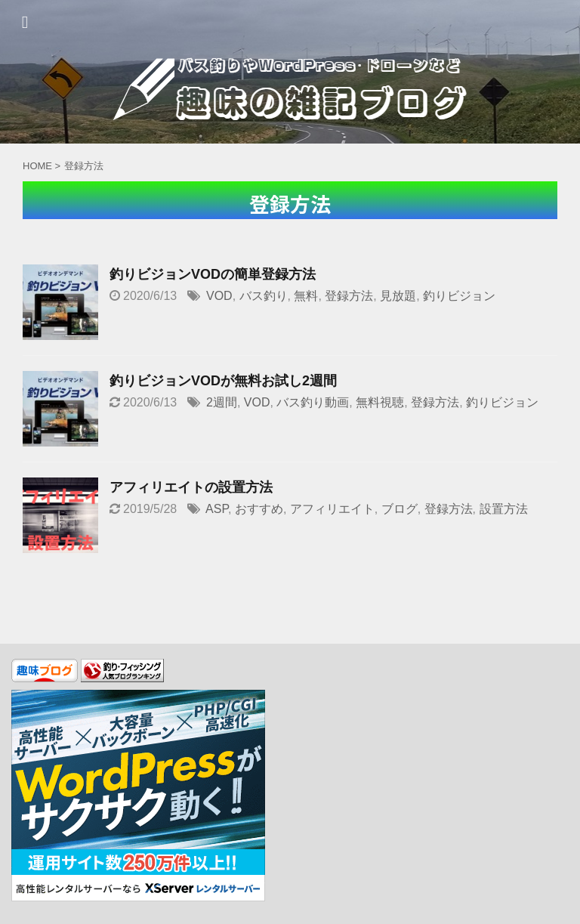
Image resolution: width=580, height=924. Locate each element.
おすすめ (259, 509)
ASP (217, 509)
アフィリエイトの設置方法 (191, 487)
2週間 (222, 402)
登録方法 (349, 296)
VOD (219, 296)
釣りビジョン (459, 296)
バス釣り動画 (313, 402)
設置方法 (504, 509)
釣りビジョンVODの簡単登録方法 (213, 274)
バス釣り (264, 296)
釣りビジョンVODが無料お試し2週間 (223, 381)
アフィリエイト (332, 509)
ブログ (400, 509)
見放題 (398, 296)
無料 (306, 296)
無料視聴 (380, 402)
